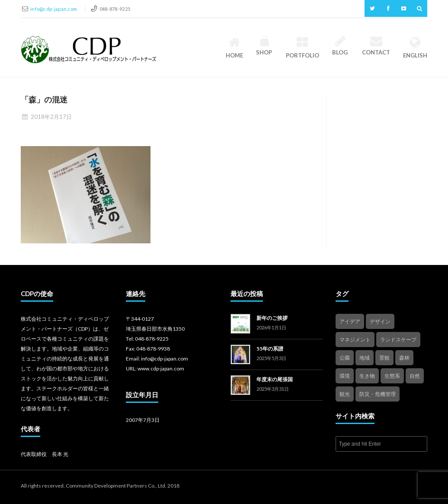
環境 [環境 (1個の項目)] (345, 376)
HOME (234, 48)
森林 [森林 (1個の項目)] (404, 358)
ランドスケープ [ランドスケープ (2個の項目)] (398, 340)
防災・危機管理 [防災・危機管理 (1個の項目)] (378, 394)
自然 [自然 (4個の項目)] (415, 376)
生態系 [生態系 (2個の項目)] (392, 376)
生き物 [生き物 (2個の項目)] (367, 376)
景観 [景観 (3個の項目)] (384, 358)
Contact (376, 46)
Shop (264, 46)
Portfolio (302, 48)
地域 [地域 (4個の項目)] (365, 358)
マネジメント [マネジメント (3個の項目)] (355, 340)
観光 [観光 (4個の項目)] (345, 394)
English (415, 48)
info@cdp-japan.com (54, 9)
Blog (341, 46)
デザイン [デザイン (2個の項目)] (380, 321)
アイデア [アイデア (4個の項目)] (350, 321)
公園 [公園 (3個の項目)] (345, 358)
